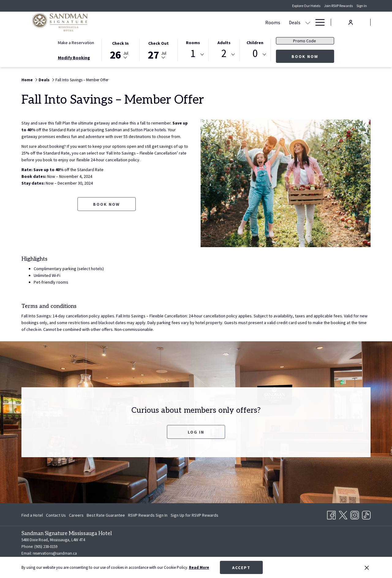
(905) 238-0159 (45, 547)
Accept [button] (241, 568)
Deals (44, 80)
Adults (224, 43)
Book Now (313, 56)
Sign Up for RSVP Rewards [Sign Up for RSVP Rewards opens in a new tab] (194, 516)
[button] (120, 50)
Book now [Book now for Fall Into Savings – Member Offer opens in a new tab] (106, 204)
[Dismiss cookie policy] (367, 568)
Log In (196, 432)
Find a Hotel (32, 515)
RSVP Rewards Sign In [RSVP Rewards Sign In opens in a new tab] (148, 516)
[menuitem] (155, 22)
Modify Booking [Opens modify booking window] (74, 58)
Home (27, 80)
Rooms (193, 43)
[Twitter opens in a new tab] (343, 514)
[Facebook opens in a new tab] (331, 514)
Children (255, 43)
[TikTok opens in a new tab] (366, 514)
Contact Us (56, 515)
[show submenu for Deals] (190, 22)
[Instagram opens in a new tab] (355, 514)
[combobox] (193, 55)
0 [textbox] (255, 54)
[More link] (318, 22)
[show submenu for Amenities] (308, 22)
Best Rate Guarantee (106, 515)
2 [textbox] (224, 54)
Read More (199, 567)
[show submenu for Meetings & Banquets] (249, 22)
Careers (76, 515)
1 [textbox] (193, 54)
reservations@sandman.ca (55, 553)
